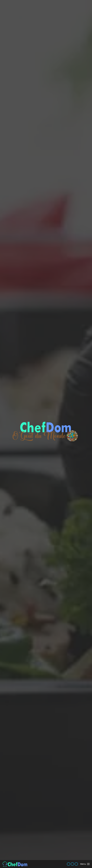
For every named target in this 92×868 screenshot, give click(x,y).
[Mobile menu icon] (85, 864)
